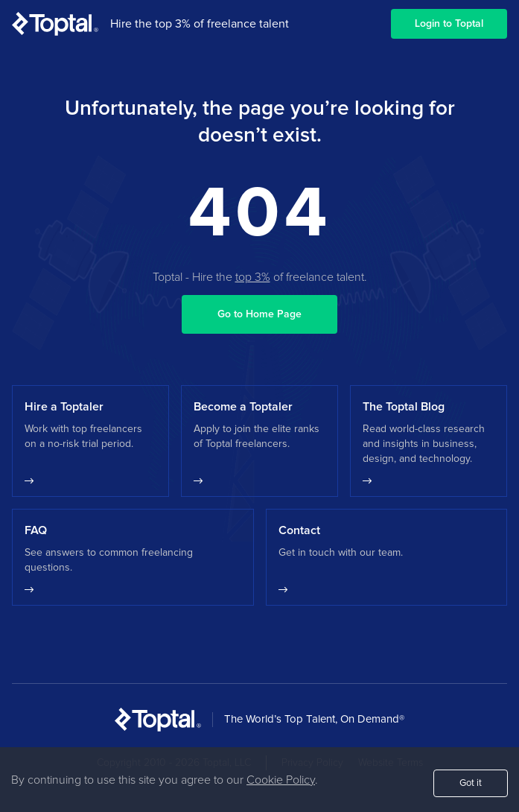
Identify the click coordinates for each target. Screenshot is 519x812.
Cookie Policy (281, 780)
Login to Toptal (449, 24)
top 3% (253, 277)
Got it (471, 783)
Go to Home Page (259, 314)
